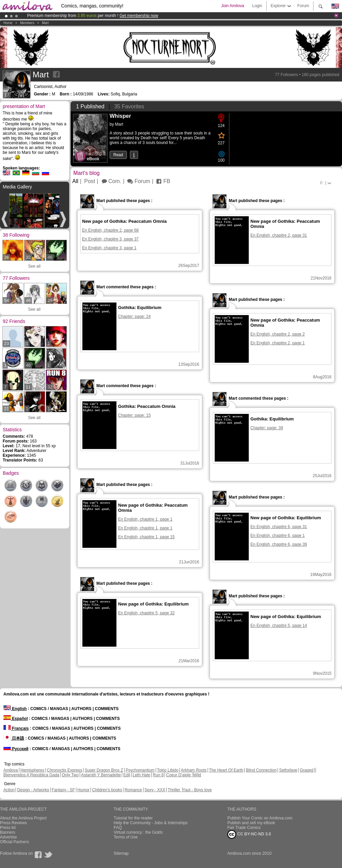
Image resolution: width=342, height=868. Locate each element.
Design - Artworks (33, 790)
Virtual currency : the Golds (138, 832)
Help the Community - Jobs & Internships (151, 823)
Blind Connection (261, 770)
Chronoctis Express (64, 770)
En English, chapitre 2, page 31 (279, 235)
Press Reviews (13, 823)
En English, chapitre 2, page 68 (110, 230)
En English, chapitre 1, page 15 (146, 537)
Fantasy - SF (63, 790)
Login (257, 6)
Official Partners (14, 842)
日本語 (14, 738)
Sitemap (121, 853)
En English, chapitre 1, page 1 (145, 519)
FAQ (118, 828)
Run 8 (158, 775)
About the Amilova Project (23, 818)
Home (8, 23)
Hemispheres (32, 770)
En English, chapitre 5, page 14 (279, 626)
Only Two (70, 775)
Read (118, 155)
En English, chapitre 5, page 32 (146, 613)
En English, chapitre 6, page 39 (279, 544)
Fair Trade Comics (244, 828)
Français (16, 728)
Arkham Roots (194, 770)
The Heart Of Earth (226, 770)
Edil (127, 775)
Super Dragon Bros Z (104, 770)
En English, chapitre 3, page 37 (110, 239)
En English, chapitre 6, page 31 (279, 527)
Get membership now (139, 16)
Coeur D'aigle (179, 775)
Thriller (174, 790)
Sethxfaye (288, 770)
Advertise (8, 837)
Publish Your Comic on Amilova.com (260, 818)
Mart (45, 23)
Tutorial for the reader (133, 818)
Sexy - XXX (155, 790)
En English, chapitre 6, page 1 (278, 536)
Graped (306, 770)
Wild (197, 775)
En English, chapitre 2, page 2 (278, 334)
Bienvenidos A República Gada (31, 775)
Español (16, 719)
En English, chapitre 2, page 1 (278, 343)
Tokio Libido (168, 770)
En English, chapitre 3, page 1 (109, 248)
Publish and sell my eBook (251, 823)
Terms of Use (126, 837)
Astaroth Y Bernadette (101, 775)
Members (27, 23)
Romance (133, 790)
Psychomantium (140, 770)
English (15, 709)
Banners (8, 832)
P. (323, 183)
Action (9, 790)
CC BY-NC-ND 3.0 (249, 834)
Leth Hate (141, 775)
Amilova (11, 770)
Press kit (8, 828)
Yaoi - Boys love (197, 790)
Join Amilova (233, 6)
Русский (16, 749)
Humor (83, 790)
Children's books (107, 790)
